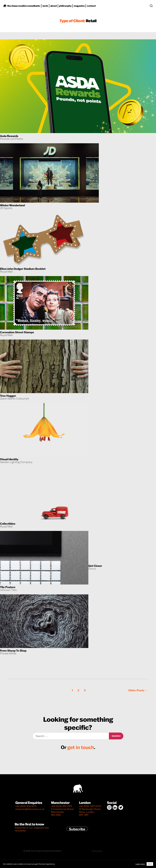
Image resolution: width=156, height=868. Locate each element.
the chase (26, 7)
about (56, 7)
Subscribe (77, 829)
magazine (82, 7)
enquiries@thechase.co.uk (30, 809)
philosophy (68, 7)
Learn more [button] (140, 864)
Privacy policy (97, 851)
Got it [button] (150, 864)
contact (94, 7)
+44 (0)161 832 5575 (26, 806)
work (48, 7)
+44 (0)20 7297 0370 (90, 806)
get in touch (81, 747)
